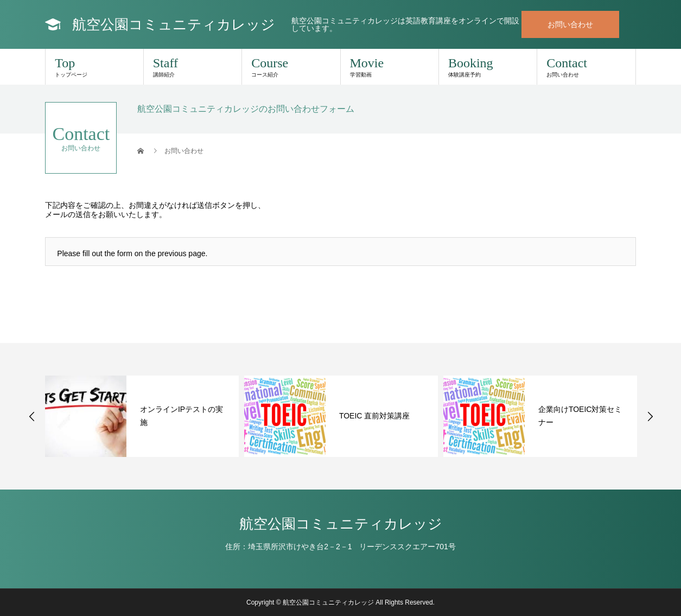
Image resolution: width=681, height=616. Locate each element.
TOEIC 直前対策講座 (374, 416)
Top (94, 67)
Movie (390, 67)
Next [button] (650, 416)
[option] (142, 416)
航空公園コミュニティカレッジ (174, 24)
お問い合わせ (570, 24)
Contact (586, 67)
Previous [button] (32, 416)
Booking (488, 67)
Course (291, 67)
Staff (193, 67)
